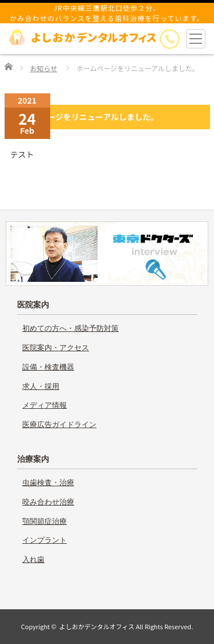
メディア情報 (45, 405)
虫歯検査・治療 (48, 483)
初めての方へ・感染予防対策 (70, 328)
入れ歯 (33, 559)
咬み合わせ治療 (48, 502)
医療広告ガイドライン (59, 424)
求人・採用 (41, 386)
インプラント (45, 540)
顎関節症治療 (45, 521)
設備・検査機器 (48, 367)
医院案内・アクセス (56, 348)
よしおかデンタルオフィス (97, 626)
